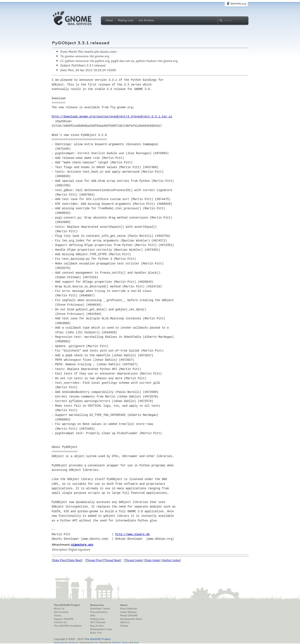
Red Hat (94, 642)
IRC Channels (98, 622)
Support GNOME (64, 619)
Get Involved (61, 612)
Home (109, 20)
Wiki (93, 615)
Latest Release (128, 612)
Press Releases (128, 608)
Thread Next (112, 560)
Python (125, 642)
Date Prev (59, 560)
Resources (97, 605)
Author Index (171, 560)
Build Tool (96, 633)
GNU (136, 642)
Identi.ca (125, 622)
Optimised (59, 642)
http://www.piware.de (132, 534)
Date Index (152, 560)
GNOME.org (238, 4)
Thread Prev (94, 560)
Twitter (124, 626)
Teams (58, 615)
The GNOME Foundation (68, 626)
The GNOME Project (67, 605)
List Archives (146, 20)
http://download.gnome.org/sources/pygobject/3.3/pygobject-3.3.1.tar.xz (112, 117)
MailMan (116, 642)
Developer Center (100, 608)
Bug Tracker (97, 626)
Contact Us (60, 622)
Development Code (101, 629)
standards (73, 642)
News (124, 605)
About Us (59, 608)
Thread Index (134, 560)
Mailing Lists (126, 20)
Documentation (99, 612)
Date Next (75, 560)
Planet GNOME (129, 615)
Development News (131, 619)
